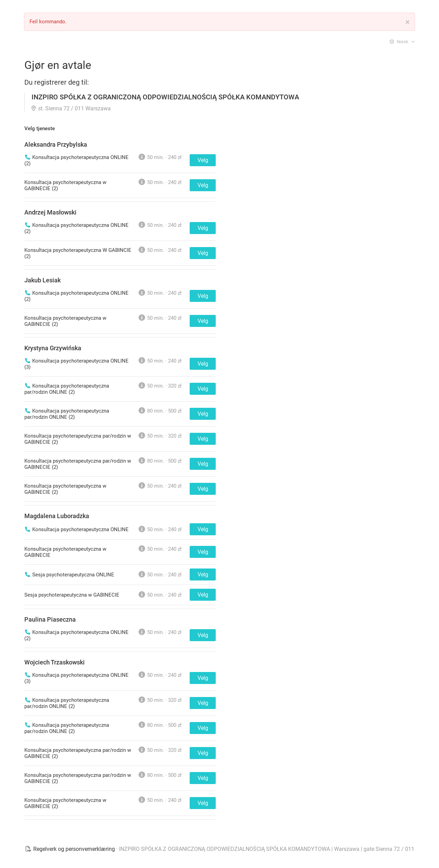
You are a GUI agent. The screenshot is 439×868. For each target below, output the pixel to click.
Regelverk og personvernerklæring (71, 849)
